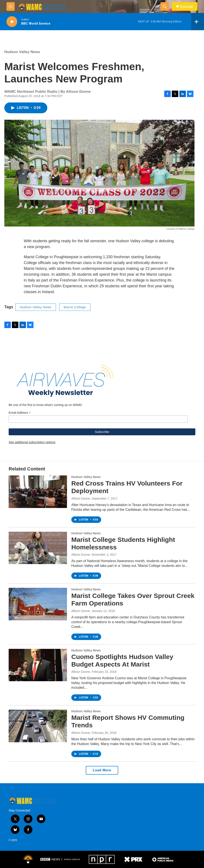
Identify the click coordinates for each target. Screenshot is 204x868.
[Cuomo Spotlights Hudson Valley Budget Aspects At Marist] (38, 665)
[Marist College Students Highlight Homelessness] (38, 548)
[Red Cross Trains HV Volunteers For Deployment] (38, 492)
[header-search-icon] (165, 6)
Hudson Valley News (22, 52)
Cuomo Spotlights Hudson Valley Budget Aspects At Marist (122, 660)
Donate (186, 7)
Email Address (20, 413)
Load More (102, 770)
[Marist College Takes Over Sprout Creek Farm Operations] (38, 604)
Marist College (75, 307)
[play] (12, 22)
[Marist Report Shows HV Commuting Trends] (38, 726)
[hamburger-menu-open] (11, 6)
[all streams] (198, 22)
